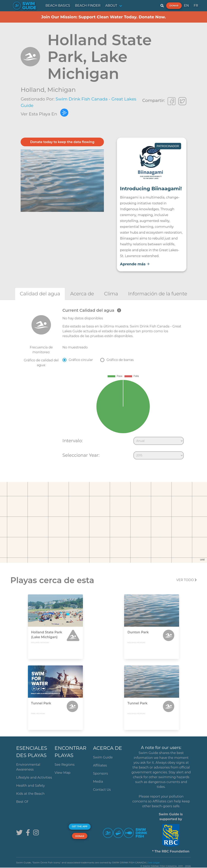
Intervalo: (73, 441)
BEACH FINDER (88, 6)
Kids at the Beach (30, 794)
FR (196, 6)
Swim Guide (103, 757)
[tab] (40, 294)
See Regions (65, 765)
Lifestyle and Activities (34, 778)
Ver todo (186, 580)
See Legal (154, 862)
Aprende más (135, 264)
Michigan (61, 90)
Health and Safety (31, 786)
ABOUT (111, 6)
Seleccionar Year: (81, 455)
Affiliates (100, 765)
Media (98, 782)
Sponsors (100, 773)
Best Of (22, 802)
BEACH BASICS (58, 6)
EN (187, 6)
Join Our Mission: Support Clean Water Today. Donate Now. (104, 17)
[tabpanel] (103, 385)
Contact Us (102, 790)
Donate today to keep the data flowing (62, 142)
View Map (63, 773)
